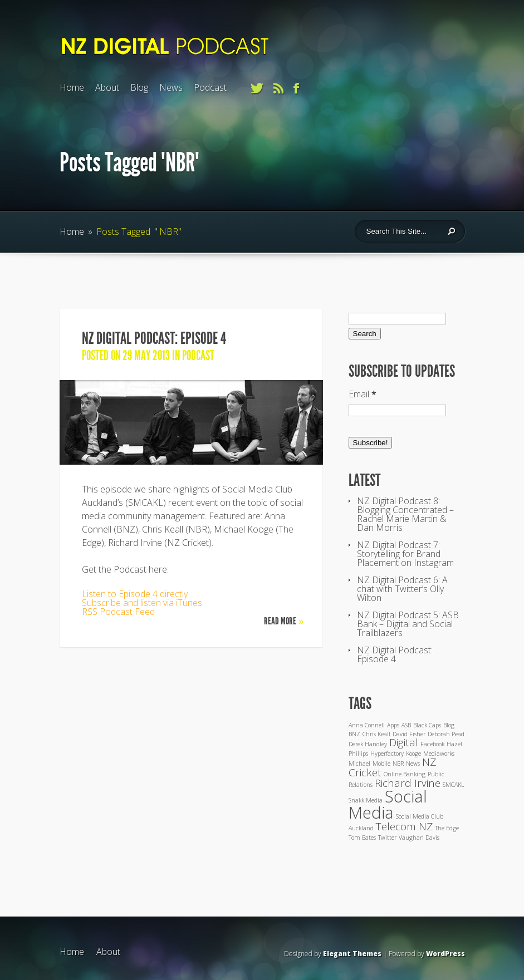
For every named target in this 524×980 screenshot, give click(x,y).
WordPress (445, 954)
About (107, 87)
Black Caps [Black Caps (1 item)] (427, 725)
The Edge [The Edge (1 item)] (447, 828)
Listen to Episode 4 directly (135, 594)
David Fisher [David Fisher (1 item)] (409, 734)
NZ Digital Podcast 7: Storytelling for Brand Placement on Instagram (405, 554)
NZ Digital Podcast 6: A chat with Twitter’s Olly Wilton (402, 589)
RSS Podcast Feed (118, 612)
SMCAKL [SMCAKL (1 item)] (454, 785)
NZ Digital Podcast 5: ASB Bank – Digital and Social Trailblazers (408, 624)
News (171, 87)
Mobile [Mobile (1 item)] (381, 764)
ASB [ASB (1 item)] (406, 725)
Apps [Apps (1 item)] (393, 725)
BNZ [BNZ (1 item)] (354, 734)
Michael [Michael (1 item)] (359, 764)
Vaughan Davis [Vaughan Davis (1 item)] (419, 838)
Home (72, 87)
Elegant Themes (352, 954)
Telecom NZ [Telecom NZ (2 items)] (404, 826)
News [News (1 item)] (413, 764)
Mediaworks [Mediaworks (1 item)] (439, 754)
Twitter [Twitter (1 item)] (387, 838)
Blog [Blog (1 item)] (449, 725)
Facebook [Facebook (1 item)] (432, 744)
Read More (284, 621)
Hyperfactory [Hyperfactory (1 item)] (387, 754)
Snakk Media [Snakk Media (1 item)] (366, 800)
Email (363, 394)
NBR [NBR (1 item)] (398, 764)
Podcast (210, 87)
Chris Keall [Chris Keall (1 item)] (376, 734)
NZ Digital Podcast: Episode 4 (154, 338)
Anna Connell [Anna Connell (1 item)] (367, 725)
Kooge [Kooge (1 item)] (413, 754)
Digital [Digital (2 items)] (404, 742)
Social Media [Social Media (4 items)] (388, 804)
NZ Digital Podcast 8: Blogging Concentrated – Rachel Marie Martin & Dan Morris (405, 514)
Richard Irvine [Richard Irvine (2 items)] (408, 783)
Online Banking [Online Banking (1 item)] (405, 774)
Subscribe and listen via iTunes (142, 603)
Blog (139, 87)
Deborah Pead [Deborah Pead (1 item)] (446, 734)
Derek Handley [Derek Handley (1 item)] (368, 744)
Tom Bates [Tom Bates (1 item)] (362, 838)
